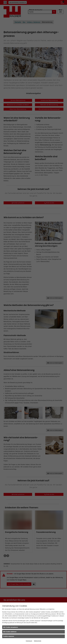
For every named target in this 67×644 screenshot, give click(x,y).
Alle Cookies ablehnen (10, 632)
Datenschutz (38, 641)
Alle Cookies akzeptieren (11, 627)
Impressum (29, 641)
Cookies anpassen (9, 636)
